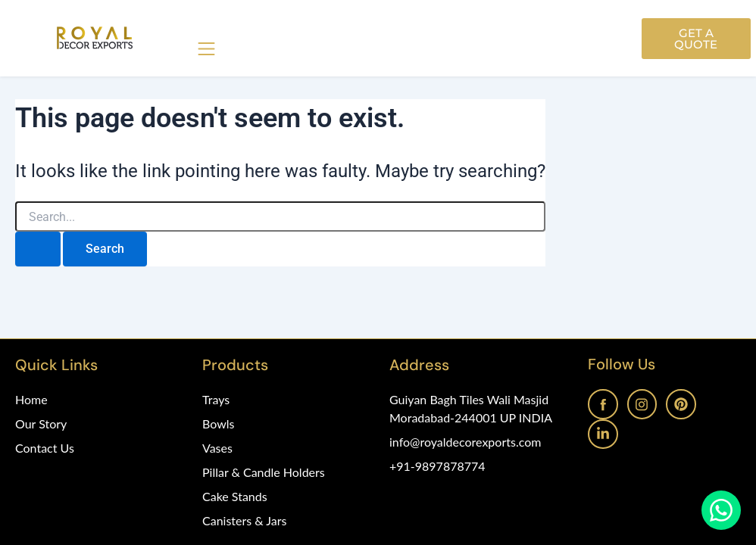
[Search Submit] (38, 249)
